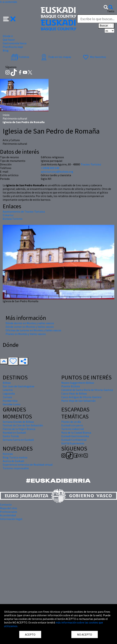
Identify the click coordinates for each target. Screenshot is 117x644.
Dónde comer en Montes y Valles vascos (30, 327)
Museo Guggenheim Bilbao (78, 383)
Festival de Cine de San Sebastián (23, 425)
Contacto (6, 505)
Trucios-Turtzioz (91, 164)
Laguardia (9, 393)
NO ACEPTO (85, 634)
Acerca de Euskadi (13, 461)
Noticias (8, 454)
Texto (111, 11)
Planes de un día (71, 422)
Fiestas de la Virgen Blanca (19, 429)
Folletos (20, 57)
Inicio (6, 115)
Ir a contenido (9, 2)
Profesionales (9, 512)
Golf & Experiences (73, 443)
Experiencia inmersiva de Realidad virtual (28, 465)
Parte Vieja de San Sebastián (78, 401)
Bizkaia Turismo (13, 219)
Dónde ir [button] (8, 36)
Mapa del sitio (9, 508)
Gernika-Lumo (12, 404)
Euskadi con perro (72, 425)
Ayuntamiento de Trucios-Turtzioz (24, 211)
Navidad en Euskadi (14, 433)
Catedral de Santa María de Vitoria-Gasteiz (87, 390)
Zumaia (7, 397)
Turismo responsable (16, 468)
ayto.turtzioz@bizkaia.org (57, 172)
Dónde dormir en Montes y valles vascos (30, 323)
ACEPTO (30, 634)
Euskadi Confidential (74, 440)
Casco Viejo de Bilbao (74, 393)
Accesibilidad (8, 515)
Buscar (106, 26)
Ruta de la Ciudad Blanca (76, 433)
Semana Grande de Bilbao (18, 422)
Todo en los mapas (56, 57)
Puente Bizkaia (71, 386)
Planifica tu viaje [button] (13, 47)
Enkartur (8, 215)
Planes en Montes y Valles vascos (26, 334)
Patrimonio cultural (15, 118)
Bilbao (7, 383)
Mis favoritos (94, 57)
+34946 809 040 (50, 168)
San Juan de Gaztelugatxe (19, 386)
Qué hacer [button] (9, 40)
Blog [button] (6, 50)
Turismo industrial (73, 429)
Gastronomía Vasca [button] (15, 43)
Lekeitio (8, 390)
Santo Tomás (11, 436)
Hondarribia (10, 401)
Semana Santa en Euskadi (18, 440)
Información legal (11, 519)
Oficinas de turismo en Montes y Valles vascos (33, 330)
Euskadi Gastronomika (75, 436)
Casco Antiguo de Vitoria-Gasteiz (81, 397)
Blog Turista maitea (15, 457)
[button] (9, 19)
